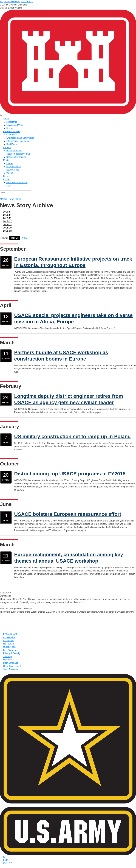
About (6, 119)
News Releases (14, 167)
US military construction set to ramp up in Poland (72, 436)
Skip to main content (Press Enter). (16, 2)
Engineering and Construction (20, 138)
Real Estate (12, 144)
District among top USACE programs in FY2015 (70, 474)
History (10, 128)
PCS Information (14, 151)
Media (6, 160)
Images (10, 163)
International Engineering (18, 141)
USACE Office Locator (17, 183)
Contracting (12, 135)
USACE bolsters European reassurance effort (68, 514)
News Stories (13, 170)
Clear (25, 238)
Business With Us (12, 132)
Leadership (12, 122)
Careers (7, 147)
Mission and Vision (15, 125)
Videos (10, 173)
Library (6, 176)
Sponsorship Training (16, 157)
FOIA (9, 186)
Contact (7, 179)
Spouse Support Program (18, 154)
